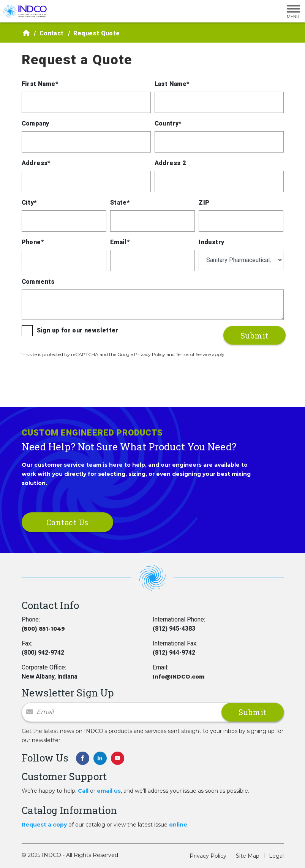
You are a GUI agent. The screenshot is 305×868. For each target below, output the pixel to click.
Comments (38, 282)
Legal (276, 856)
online (178, 825)
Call (83, 791)
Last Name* (172, 84)
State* (120, 203)
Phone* (33, 242)
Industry (211, 242)
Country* (168, 123)
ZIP (204, 203)
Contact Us (67, 522)
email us (109, 791)
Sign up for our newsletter (78, 330)
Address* (36, 163)
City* (29, 203)
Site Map (248, 856)
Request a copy (44, 825)
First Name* (40, 84)
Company (36, 123)
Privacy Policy (208, 856)
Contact (51, 33)
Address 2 (170, 163)
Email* (120, 242)
